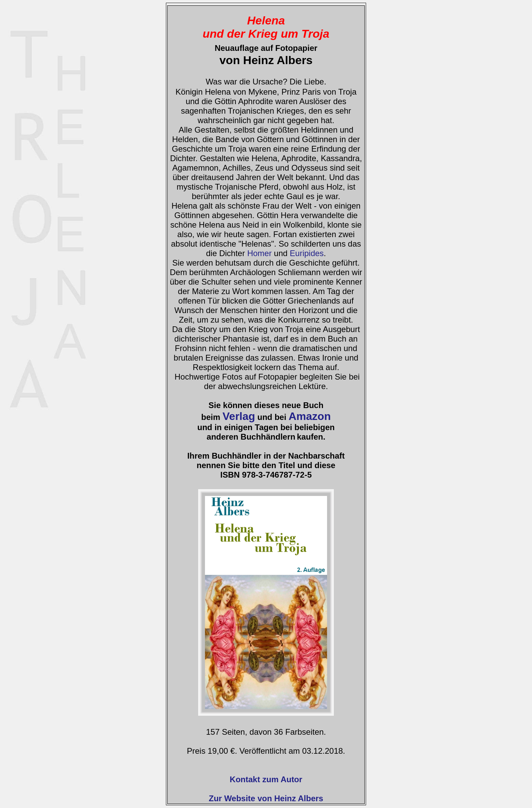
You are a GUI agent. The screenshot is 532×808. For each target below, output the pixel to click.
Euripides (307, 253)
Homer (260, 253)
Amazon (309, 416)
